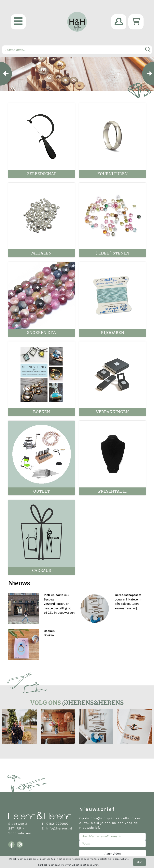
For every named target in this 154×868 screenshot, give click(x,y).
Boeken (42, 412)
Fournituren (113, 174)
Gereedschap (42, 174)
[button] (18, 22)
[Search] (77, 50)
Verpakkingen (112, 412)
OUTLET (42, 491)
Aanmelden (113, 854)
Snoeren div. (42, 333)
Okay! (140, 862)
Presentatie (112, 491)
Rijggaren (113, 333)
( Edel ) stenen (112, 253)
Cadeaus (42, 571)
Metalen (42, 253)
